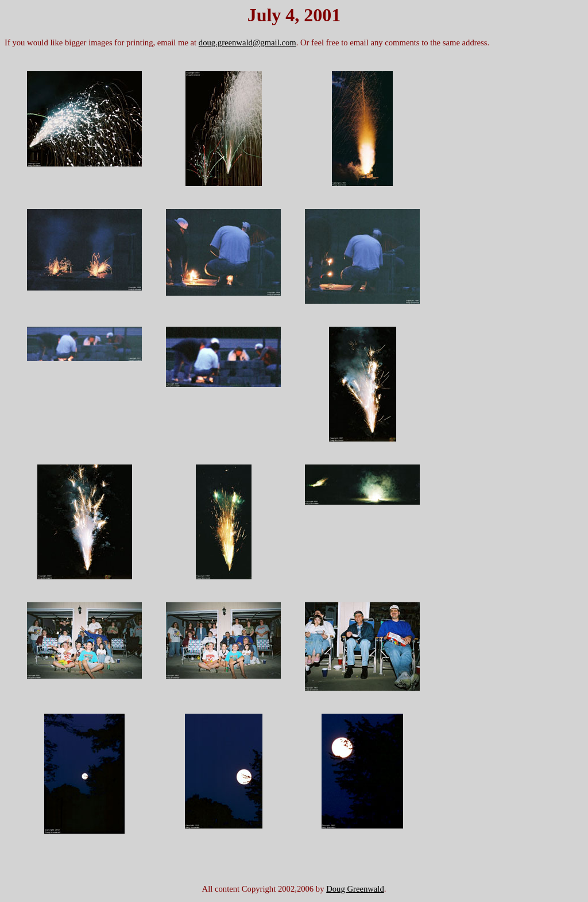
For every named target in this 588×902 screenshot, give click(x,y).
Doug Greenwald (355, 889)
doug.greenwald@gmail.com (247, 42)
